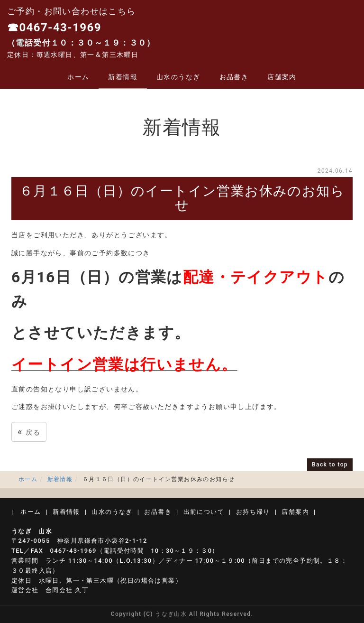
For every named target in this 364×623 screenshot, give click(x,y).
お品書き (234, 77)
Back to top (330, 465)
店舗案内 (282, 77)
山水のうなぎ (178, 77)
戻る (29, 432)
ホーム (78, 77)
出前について (204, 512)
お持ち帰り (253, 512)
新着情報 (123, 77)
